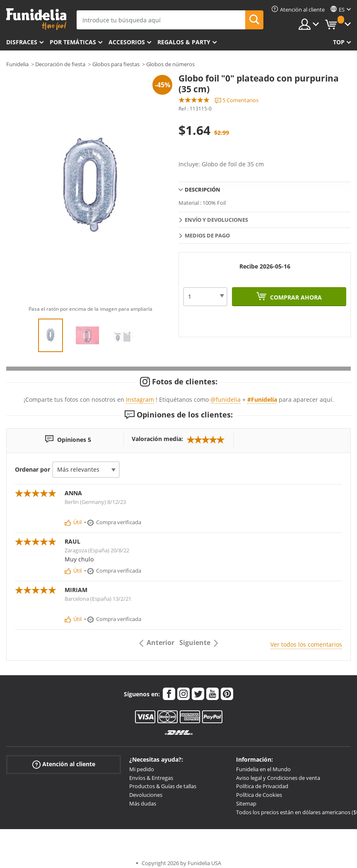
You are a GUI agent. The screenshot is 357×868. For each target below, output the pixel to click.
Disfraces (22, 42)
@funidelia (226, 399)
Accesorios (127, 42)
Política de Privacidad (262, 786)
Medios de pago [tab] (207, 235)
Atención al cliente (64, 764)
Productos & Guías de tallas (163, 786)
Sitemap (246, 803)
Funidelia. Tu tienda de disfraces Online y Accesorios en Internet (36, 19)
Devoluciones (146, 795)
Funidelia (17, 64)
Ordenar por (33, 469)
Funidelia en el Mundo (263, 769)
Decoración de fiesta (60, 64)
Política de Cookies (259, 795)
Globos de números (170, 64)
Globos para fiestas (116, 64)
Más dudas (143, 803)
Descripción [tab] (203, 189)
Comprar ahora (295, 297)
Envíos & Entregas (151, 778)
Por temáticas (73, 42)
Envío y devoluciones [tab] (216, 220)
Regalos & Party (184, 42)
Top (339, 42)
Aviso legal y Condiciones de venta (278, 778)
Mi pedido (142, 769)
